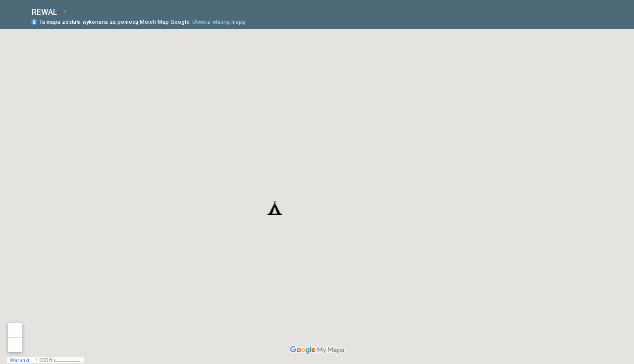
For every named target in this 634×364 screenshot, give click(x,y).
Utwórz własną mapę (219, 22)
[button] (275, 208)
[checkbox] (65, 11)
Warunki (20, 360)
